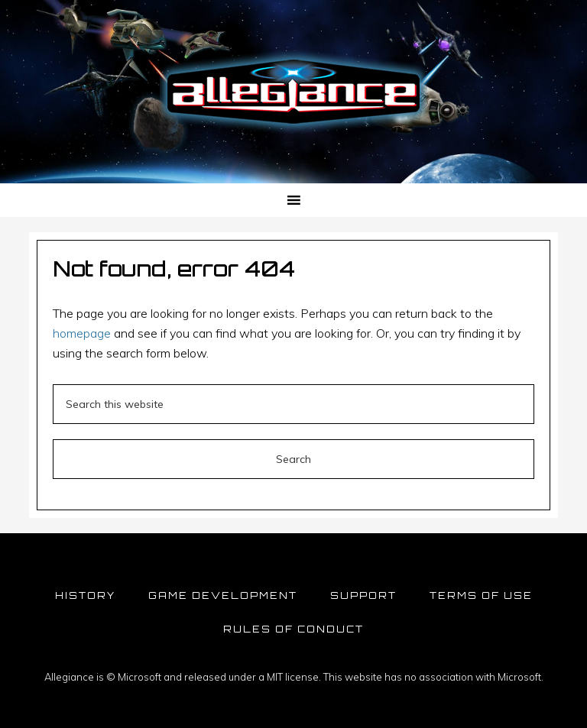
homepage (82, 333)
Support (363, 595)
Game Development (223, 595)
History (85, 595)
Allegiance (293, 92)
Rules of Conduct (293, 629)
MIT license (293, 677)
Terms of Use (481, 595)
